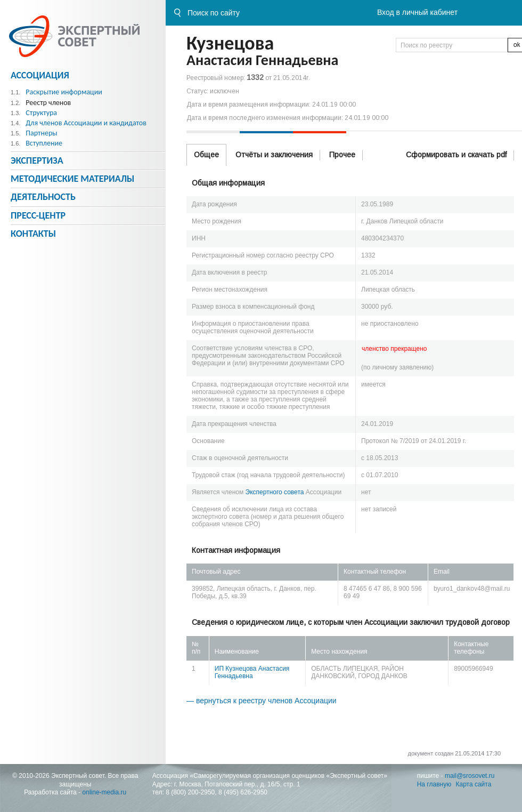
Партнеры (41, 133)
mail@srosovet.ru (470, 776)
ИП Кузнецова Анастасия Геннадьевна (252, 672)
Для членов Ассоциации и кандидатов (86, 123)
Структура (41, 113)
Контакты (33, 234)
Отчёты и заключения (274, 155)
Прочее (342, 155)
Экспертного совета (275, 492)
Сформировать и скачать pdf (456, 155)
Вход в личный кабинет (417, 12)
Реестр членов (48, 103)
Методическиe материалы (72, 179)
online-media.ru (105, 792)
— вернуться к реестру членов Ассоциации (262, 701)
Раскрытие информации (64, 92)
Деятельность (43, 197)
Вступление (44, 143)
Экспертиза (37, 160)
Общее (206, 155)
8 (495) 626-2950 (243, 792)
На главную (434, 784)
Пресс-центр (38, 215)
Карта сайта (474, 784)
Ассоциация (40, 75)
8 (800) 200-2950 (190, 792)
